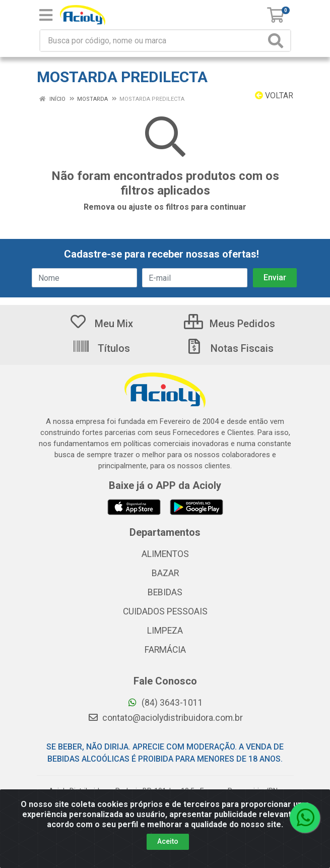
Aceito (168, 841)
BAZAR (165, 573)
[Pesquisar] (278, 41)
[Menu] (46, 15)
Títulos (101, 348)
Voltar (274, 96)
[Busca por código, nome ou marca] (153, 41)
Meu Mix (101, 324)
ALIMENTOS (165, 554)
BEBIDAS (165, 592)
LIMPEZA (165, 631)
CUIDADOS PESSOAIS (165, 611)
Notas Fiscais (229, 348)
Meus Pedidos (229, 324)
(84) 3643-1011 (165, 703)
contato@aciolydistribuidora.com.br (165, 718)
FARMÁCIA (165, 650)
